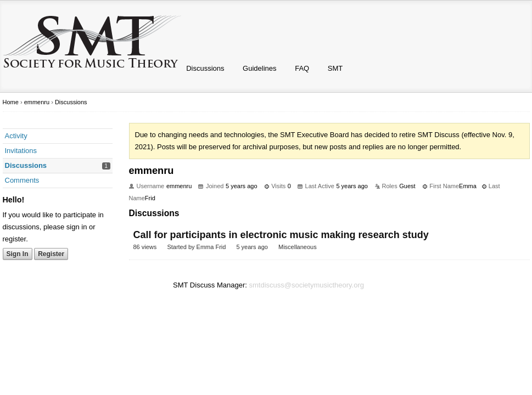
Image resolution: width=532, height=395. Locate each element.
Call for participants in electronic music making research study (281, 235)
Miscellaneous (298, 247)
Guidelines (259, 68)
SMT (335, 68)
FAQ (302, 68)
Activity (16, 136)
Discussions (205, 68)
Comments (22, 180)
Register (51, 254)
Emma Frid (211, 247)
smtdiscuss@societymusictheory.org (307, 285)
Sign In (18, 254)
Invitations (21, 151)
